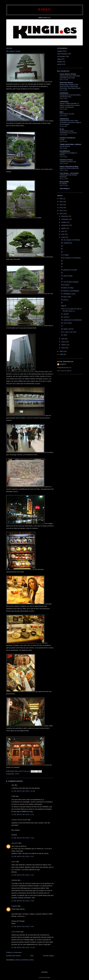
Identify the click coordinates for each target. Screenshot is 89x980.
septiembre (65, 225)
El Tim (62, 129)
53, (62, 249)
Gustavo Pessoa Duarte (19, 820)
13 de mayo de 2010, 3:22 (23, 875)
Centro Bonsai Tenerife (68, 74)
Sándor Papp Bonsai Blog (69, 166)
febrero (64, 345)
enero (64, 348)
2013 (61, 205)
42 (62, 279)
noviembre (65, 219)
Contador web (44, 978)
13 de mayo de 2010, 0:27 (23, 856)
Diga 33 (64, 306)
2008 (61, 354)
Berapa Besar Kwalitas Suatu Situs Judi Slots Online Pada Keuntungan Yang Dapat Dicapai (70, 86)
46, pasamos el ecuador (69, 270)
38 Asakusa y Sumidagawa (70, 291)
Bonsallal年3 (64, 182)
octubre (64, 222)
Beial (61, 112)
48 (62, 264)
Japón (17, 774)
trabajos (60, 51)
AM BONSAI (64, 93)
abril (63, 339)
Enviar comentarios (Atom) (25, 960)
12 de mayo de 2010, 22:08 (23, 791)
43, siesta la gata (67, 276)
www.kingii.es (65, 188)
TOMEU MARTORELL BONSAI (70, 144)
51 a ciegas (65, 255)
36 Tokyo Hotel (66, 297)
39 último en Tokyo (67, 288)
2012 (61, 208)
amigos (60, 62)
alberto (63, 364)
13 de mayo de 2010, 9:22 (23, 926)
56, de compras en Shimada (70, 240)
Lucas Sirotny (16, 932)
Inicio (32, 956)
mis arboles (61, 56)
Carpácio (14, 906)
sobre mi (60, 64)
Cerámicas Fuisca (66, 160)
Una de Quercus (65, 146)
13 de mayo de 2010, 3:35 (23, 901)
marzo (64, 342)
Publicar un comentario (14, 952)
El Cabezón (63, 184)
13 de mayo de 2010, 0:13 (23, 814)
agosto (64, 228)
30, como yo (65, 317)
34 (62, 303)
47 (62, 267)
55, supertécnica (66, 243)
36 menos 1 (65, 300)
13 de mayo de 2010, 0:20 (23, 838)
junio (63, 234)
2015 (61, 199)
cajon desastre (62, 54)
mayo (63, 237)
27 (62, 326)
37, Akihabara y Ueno (68, 294)
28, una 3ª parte (66, 323)
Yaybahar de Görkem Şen (68, 162)
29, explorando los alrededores (71, 320)
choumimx (15, 843)
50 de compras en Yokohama (71, 258)
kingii (45, 9)
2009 (61, 351)
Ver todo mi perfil (64, 371)
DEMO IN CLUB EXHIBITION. (69, 168)
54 (62, 246)
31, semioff (65, 314)
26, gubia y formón (67, 329)
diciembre (65, 216)
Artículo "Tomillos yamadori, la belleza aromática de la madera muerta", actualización (70, 105)
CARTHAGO (64, 102)
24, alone (64, 335)
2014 (61, 202)
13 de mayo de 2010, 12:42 (23, 947)
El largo (62, 140)
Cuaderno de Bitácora (68, 138)
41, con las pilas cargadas (70, 282)
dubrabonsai (64, 119)
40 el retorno (65, 285)
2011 (61, 211)
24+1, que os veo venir (69, 332)
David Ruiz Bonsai (66, 83)
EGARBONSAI (65, 151)
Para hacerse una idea (67, 114)
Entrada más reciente (13, 956)
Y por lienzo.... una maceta (69, 173)
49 (62, 261)
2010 (61, 214)
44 (62, 273)
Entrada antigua (48, 956)
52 (62, 252)
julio (63, 231)
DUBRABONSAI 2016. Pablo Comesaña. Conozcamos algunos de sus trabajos (70, 122)
